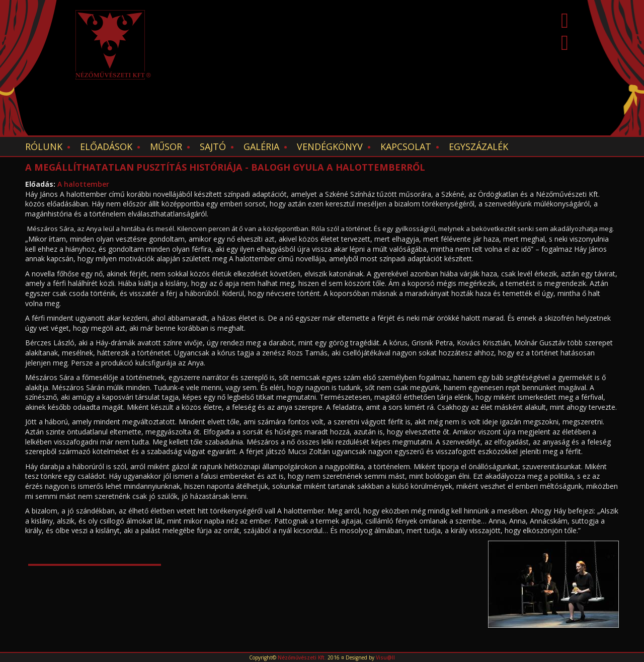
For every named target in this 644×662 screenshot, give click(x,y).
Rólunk (44, 146)
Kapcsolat (406, 146)
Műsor (166, 146)
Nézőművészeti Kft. (302, 657)
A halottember (83, 184)
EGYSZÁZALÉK (478, 146)
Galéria (261, 146)
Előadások (106, 146)
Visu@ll (385, 657)
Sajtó (213, 146)
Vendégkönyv (330, 146)
